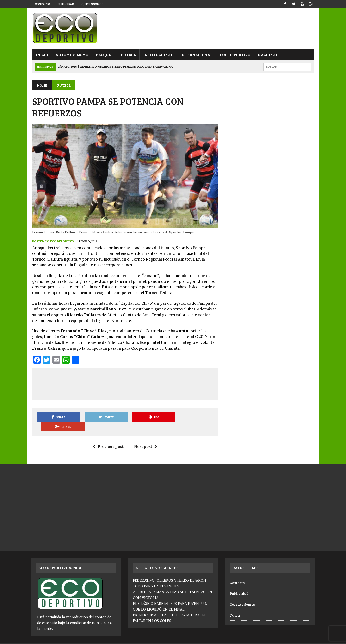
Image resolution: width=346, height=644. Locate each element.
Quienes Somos (92, 4)
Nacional (267, 55)
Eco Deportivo (61, 242)
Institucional (157, 55)
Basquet (104, 55)
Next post (145, 438)
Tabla (235, 606)
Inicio (41, 55)
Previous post (108, 438)
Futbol (127, 55)
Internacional (195, 55)
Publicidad (66, 4)
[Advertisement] (124, 384)
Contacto (43, 4)
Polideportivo (234, 55)
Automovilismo (71, 55)
